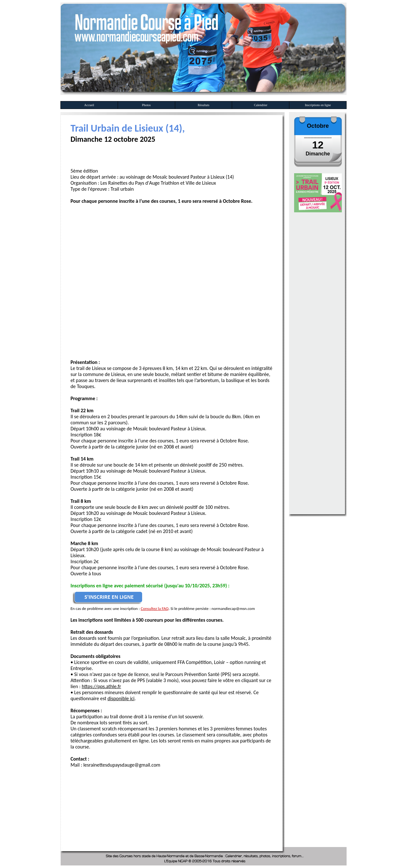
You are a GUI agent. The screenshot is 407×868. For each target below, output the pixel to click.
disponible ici (121, 698)
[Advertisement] (139, 794)
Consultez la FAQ (155, 608)
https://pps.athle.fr (101, 686)
